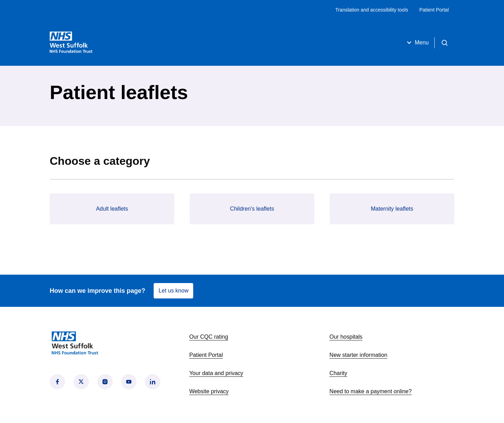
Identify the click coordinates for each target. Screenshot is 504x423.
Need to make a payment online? (370, 391)
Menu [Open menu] (417, 43)
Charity (338, 373)
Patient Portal (434, 10)
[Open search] (444, 43)
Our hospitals (346, 337)
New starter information (358, 355)
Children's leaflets (252, 209)
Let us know (173, 291)
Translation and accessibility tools (372, 10)
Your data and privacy (216, 373)
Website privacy (209, 391)
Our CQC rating (209, 337)
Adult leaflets (112, 209)
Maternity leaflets (392, 209)
